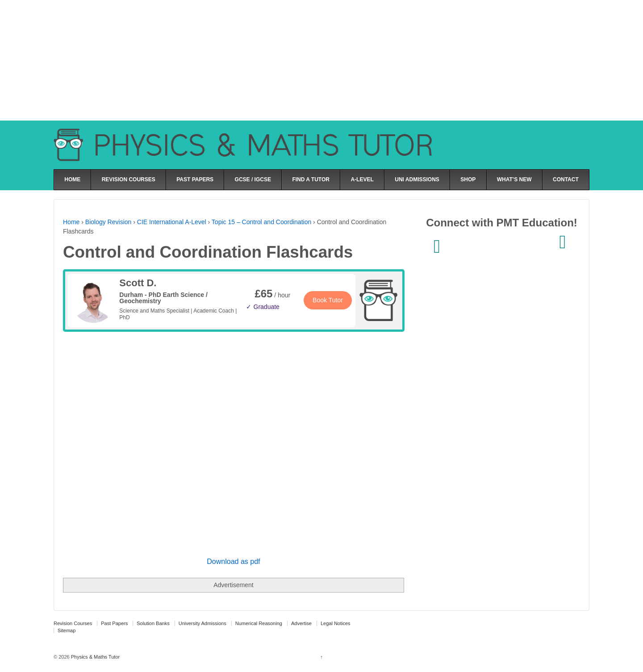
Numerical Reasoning (259, 623)
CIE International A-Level (172, 222)
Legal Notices (336, 623)
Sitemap (67, 630)
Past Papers (114, 623)
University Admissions (203, 623)
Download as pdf (233, 561)
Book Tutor (328, 300)
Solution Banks (153, 623)
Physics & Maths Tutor (95, 657)
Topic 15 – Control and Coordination (261, 222)
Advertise (301, 623)
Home (71, 222)
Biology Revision (109, 222)
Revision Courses (73, 623)
